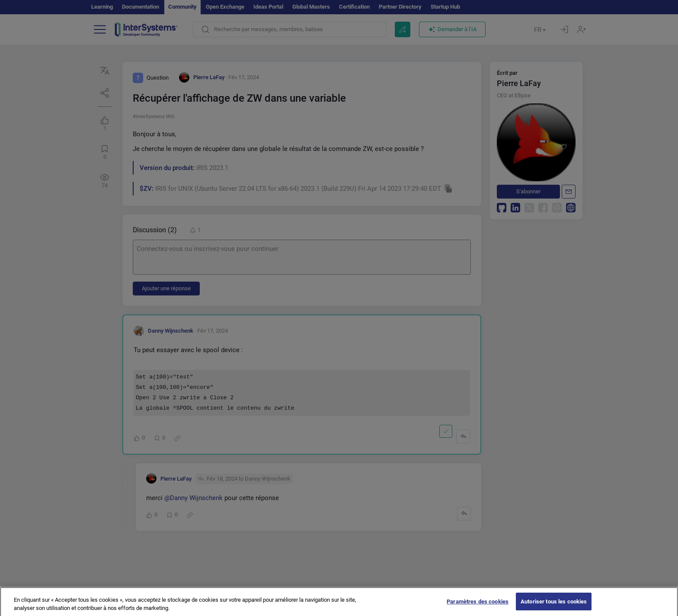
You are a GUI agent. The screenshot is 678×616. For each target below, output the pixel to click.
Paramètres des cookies (478, 606)
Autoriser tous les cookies (554, 606)
